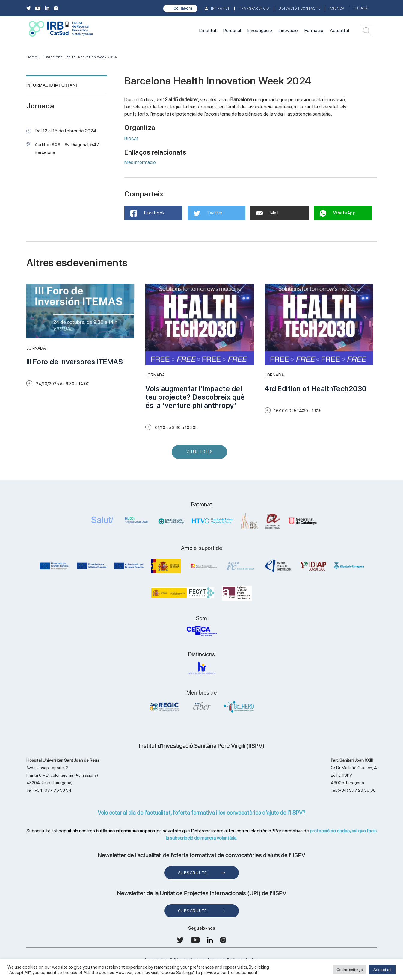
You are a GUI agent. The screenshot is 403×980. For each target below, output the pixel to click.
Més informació (140, 162)
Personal (232, 30)
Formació (314, 30)
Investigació (260, 30)
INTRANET (221, 9)
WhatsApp (338, 213)
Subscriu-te (193, 873)
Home (32, 57)
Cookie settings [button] (350, 970)
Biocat (131, 138)
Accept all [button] (382, 970)
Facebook (148, 213)
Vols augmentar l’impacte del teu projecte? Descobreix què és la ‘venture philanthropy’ (195, 397)
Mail (268, 213)
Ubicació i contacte (300, 9)
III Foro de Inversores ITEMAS (75, 362)
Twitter (208, 213)
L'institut (208, 30)
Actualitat (340, 30)
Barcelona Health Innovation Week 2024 (81, 57)
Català (361, 8)
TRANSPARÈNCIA (255, 9)
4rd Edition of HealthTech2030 (316, 389)
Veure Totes (201, 454)
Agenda (337, 9)
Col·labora (183, 8)
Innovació (288, 30)
